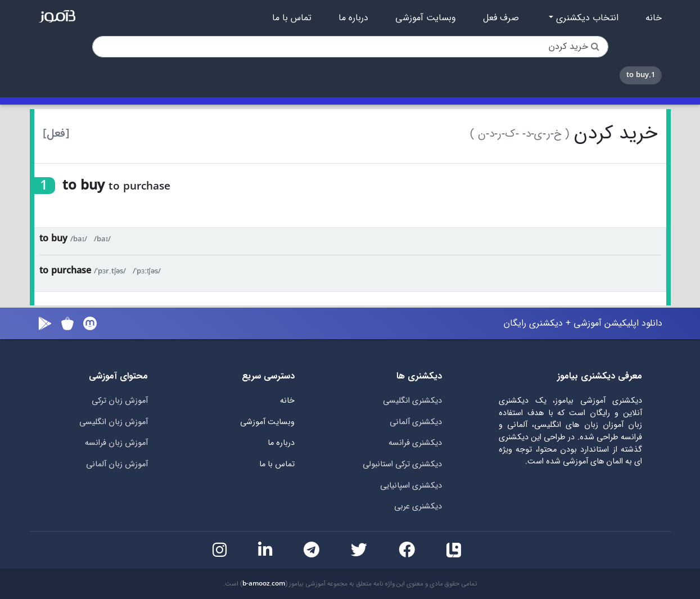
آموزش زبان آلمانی (117, 464)
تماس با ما (292, 18)
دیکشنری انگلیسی (412, 401)
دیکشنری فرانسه (415, 443)
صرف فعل (501, 18)
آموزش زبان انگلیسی (114, 422)
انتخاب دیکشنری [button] (586, 18)
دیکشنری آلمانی (416, 422)
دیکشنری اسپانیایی (411, 486)
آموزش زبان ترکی (120, 401)
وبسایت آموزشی (426, 18)
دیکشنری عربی (418, 506)
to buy (53, 239)
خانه (654, 18)
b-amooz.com (264, 584)
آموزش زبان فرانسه (116, 443)
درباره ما (353, 18)
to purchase (65, 271)
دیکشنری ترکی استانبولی (402, 464)
